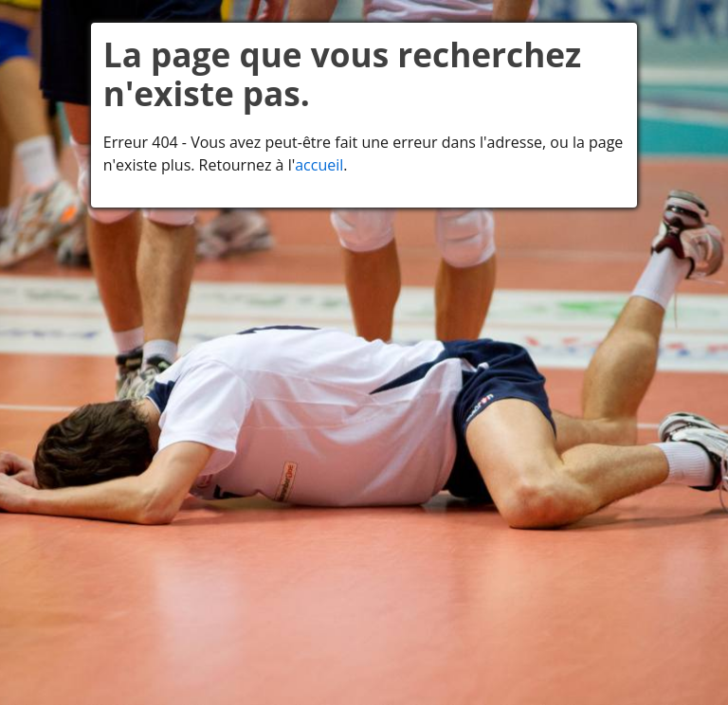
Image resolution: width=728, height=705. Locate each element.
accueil (319, 165)
